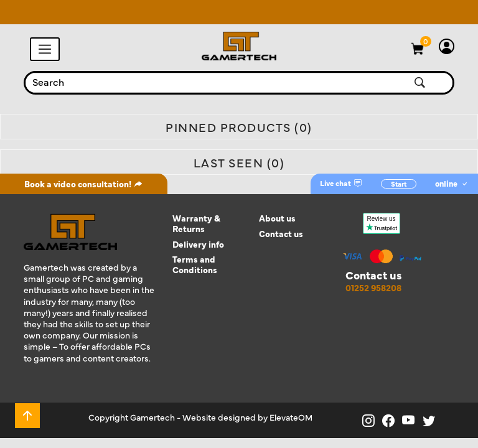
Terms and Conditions (195, 264)
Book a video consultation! (83, 184)
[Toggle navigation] (45, 49)
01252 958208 (373, 288)
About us (277, 218)
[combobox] (207, 83)
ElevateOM (291, 417)
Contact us (281, 234)
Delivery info (198, 244)
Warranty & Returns (196, 223)
